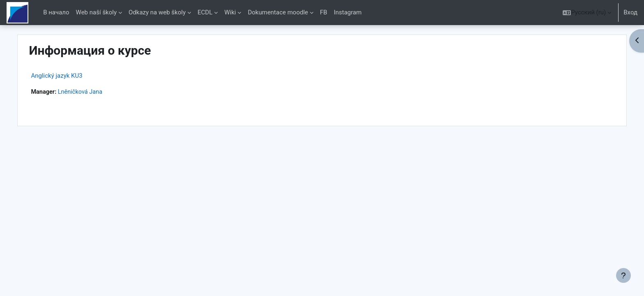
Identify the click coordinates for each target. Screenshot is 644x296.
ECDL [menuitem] (205, 12)
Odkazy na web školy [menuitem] (157, 12)
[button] (587, 13)
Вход (630, 12)
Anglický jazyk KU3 (74, 76)
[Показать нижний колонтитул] (623, 275)
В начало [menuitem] (56, 12)
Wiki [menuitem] (230, 12)
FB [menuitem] (324, 12)
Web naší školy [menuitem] (96, 12)
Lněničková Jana (99, 92)
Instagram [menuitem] (348, 12)
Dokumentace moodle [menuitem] (278, 12)
